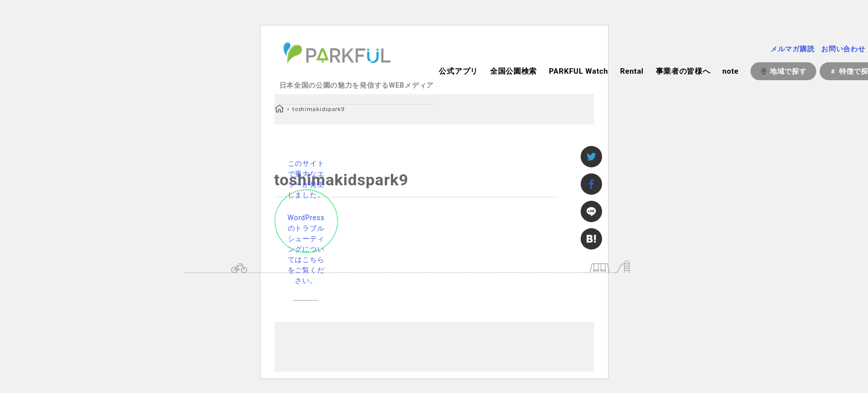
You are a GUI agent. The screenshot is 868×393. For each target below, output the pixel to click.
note (730, 71)
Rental (632, 71)
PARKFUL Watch (578, 71)
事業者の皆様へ (683, 71)
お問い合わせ (843, 49)
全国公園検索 (513, 71)
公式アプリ (458, 71)
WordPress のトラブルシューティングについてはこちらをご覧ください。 (306, 249)
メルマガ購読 (792, 49)
